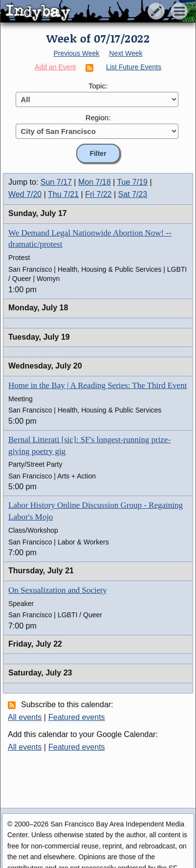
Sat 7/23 (133, 194)
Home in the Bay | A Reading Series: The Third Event (98, 385)
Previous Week (76, 53)
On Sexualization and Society (58, 590)
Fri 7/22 (98, 194)
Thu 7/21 (63, 194)
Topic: (98, 86)
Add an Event (55, 67)
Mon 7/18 (95, 182)
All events (25, 717)
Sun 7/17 (56, 182)
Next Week (126, 53)
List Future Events (134, 67)
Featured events (77, 717)
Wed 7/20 (25, 194)
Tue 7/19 (132, 182)
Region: (98, 118)
